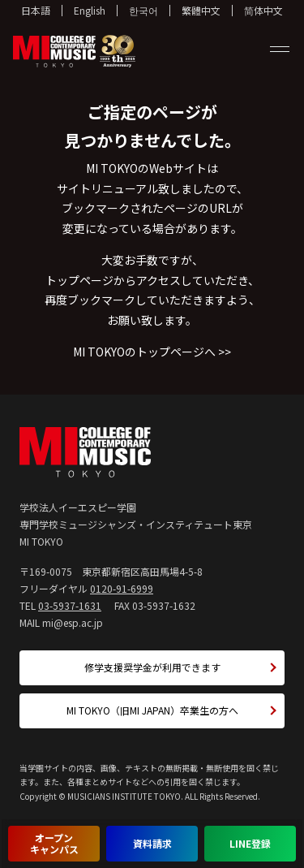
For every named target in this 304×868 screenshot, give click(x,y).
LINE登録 (250, 843)
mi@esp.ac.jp (73, 622)
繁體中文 (201, 11)
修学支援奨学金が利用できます (152, 667)
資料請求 (152, 843)
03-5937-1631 (70, 605)
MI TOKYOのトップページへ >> (152, 352)
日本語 (36, 11)
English (90, 11)
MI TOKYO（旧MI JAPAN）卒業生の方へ (152, 710)
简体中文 (263, 11)
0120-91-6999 (122, 588)
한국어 (143, 11)
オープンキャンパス (54, 843)
